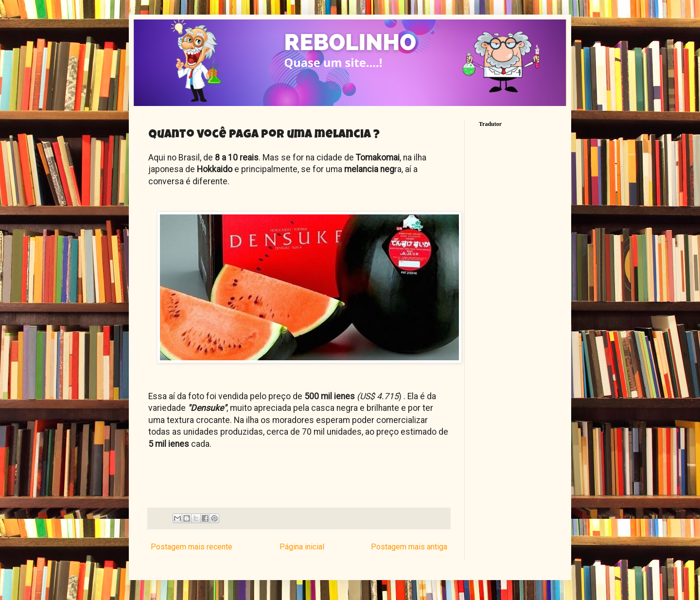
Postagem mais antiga (409, 547)
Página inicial (302, 547)
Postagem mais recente (192, 547)
